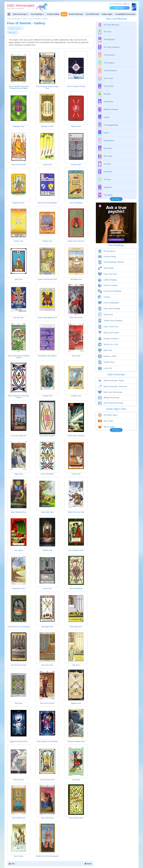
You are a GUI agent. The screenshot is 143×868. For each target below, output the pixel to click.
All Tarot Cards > (15, 28)
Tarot (64, 14)
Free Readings (38, 14)
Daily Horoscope (21, 14)
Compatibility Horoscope (125, 14)
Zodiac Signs (107, 14)
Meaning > (13, 32)
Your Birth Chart (92, 14)
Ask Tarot (120, 8)
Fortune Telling (53, 14)
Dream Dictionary (76, 14)
